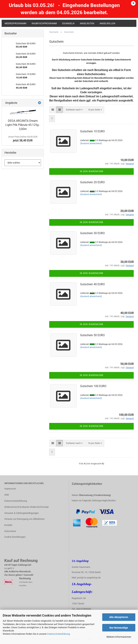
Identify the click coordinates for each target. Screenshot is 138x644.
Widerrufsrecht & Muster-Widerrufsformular (27, 507)
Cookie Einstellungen (15, 537)
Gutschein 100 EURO (93, 386)
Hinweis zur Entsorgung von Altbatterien (24, 519)
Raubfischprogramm (44, 23)
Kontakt (8, 525)
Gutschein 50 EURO (92, 335)
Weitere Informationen (119, 637)
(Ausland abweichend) (91, 143)
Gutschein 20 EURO (92, 182)
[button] (53, 110)
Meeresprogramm (15, 23)
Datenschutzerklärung (58, 634)
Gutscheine (10, 531)
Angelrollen (107, 23)
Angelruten (87, 23)
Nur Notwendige (119, 628)
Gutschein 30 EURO (92, 233)
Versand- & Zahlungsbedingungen (21, 513)
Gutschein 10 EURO (92, 131)
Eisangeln (68, 23)
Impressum (10, 489)
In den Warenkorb (91, 171)
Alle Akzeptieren (119, 617)
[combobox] (74, 110)
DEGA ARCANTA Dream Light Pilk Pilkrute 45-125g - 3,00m (23, 125)
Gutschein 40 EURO (92, 284)
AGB (7, 495)
